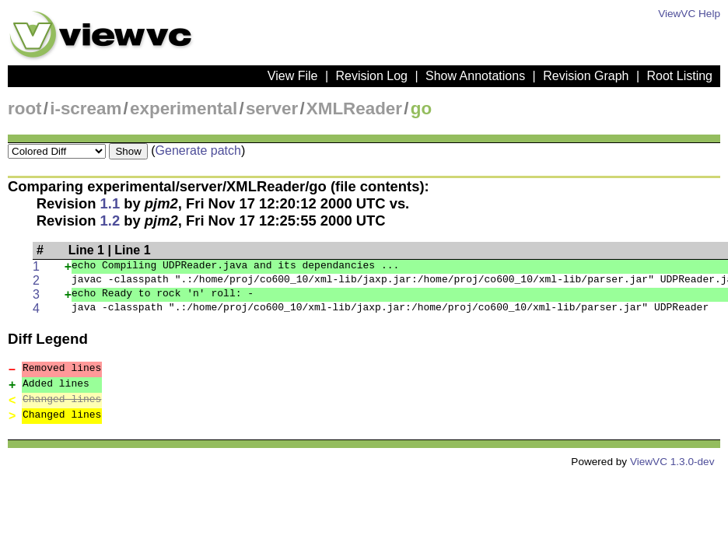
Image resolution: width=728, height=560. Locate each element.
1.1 (110, 203)
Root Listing (680, 76)
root (25, 108)
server (272, 108)
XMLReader (354, 108)
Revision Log (371, 76)
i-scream (86, 108)
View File (293, 76)
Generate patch (198, 150)
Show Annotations (475, 76)
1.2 (110, 220)
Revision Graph (586, 76)
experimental (184, 108)
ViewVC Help (689, 14)
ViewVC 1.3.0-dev (672, 462)
